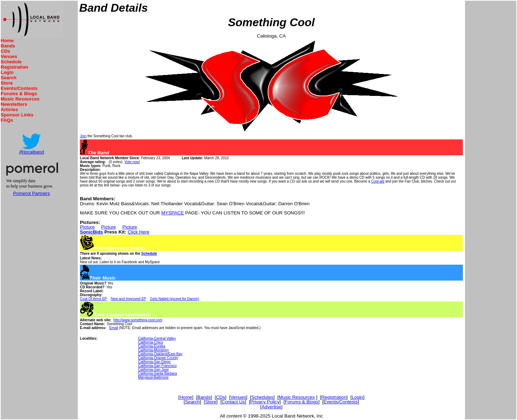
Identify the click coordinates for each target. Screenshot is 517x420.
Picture (87, 227)
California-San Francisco (157, 366)
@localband (32, 152)
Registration (14, 67)
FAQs (7, 120)
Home (7, 41)
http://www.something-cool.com (138, 320)
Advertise (272, 407)
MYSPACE (173, 213)
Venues (9, 56)
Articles (9, 110)
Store (7, 83)
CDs (5, 51)
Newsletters (14, 104)
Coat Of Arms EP (93, 299)
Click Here (138, 232)
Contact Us (233, 402)
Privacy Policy (265, 402)
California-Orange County (158, 358)
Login (7, 72)
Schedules (262, 397)
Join (83, 136)
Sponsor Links (17, 115)
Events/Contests (19, 88)
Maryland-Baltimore (153, 377)
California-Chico (150, 342)
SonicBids (91, 232)
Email (114, 328)
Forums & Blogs (19, 94)
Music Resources (20, 99)
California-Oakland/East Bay (160, 354)
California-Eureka (152, 346)
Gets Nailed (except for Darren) (175, 299)
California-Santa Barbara (157, 373)
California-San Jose (153, 370)
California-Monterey (153, 350)
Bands (8, 46)
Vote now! (132, 162)
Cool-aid (378, 181)
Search (8, 78)
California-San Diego (154, 362)
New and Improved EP (128, 299)
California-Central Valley (157, 338)
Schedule (11, 62)
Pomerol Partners (31, 193)
